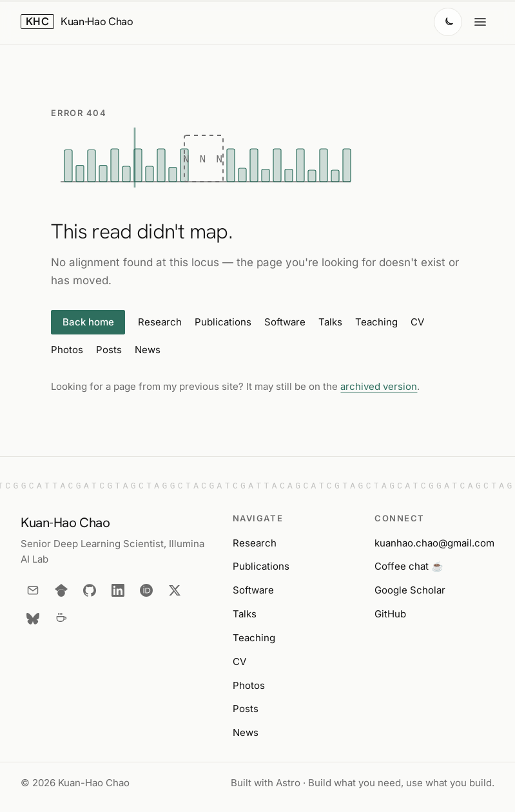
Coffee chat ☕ (409, 566)
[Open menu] (480, 22)
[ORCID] (146, 590)
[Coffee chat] (61, 619)
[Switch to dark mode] (448, 22)
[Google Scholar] (61, 590)
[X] (175, 590)
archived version (379, 386)
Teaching (376, 322)
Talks (330, 322)
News (148, 350)
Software (285, 322)
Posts (109, 350)
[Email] (33, 590)
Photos (67, 350)
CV (417, 322)
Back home (88, 322)
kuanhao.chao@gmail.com (434, 543)
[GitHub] (90, 590)
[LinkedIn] (118, 590)
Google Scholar (410, 590)
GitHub (390, 614)
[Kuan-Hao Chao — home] (77, 22)
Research (160, 322)
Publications (223, 322)
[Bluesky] (33, 619)
